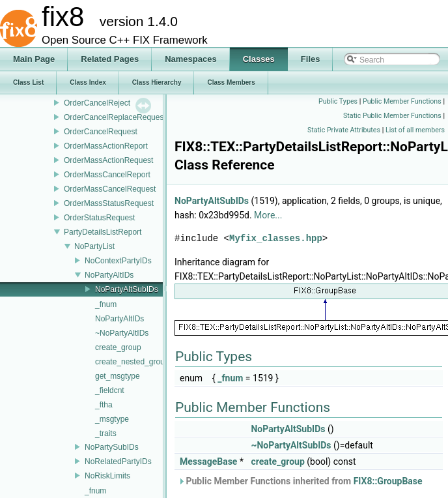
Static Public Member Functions (392, 116)
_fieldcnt (110, 390)
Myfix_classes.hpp (276, 238)
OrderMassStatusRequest (109, 203)
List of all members (415, 130)
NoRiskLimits (107, 476)
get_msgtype (118, 376)
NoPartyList (94, 246)
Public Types (338, 101)
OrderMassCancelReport (107, 175)
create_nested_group (132, 362)
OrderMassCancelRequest (110, 189)
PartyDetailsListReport (103, 232)
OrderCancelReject (97, 103)
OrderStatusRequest (99, 218)
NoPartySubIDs (112, 447)
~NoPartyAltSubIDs (291, 445)
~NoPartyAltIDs (122, 333)
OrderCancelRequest (101, 132)
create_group (118, 347)
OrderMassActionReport (106, 146)
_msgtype (112, 419)
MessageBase (208, 461)
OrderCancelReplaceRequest (115, 117)
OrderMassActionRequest (108, 160)
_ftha (104, 405)
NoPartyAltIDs (109, 275)
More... (268, 215)
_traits (106, 433)
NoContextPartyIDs (118, 261)
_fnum (106, 304)
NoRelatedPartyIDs (118, 461)
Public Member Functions (402, 101)
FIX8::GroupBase (388, 481)
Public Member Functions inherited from (300, 481)
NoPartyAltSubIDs (127, 289)
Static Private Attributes (344, 130)
